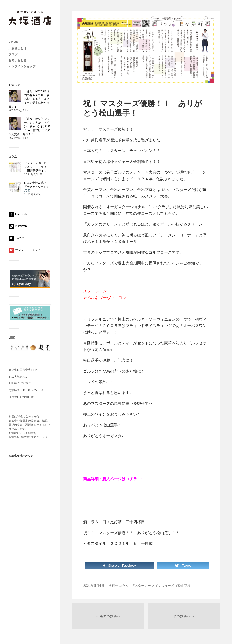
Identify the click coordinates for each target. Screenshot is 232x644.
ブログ (13, 54)
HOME (13, 42)
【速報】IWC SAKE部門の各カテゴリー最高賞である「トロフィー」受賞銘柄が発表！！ (29, 99)
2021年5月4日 (94, 585)
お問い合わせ (18, 60)
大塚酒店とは (18, 48)
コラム (124, 585)
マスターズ (166, 585)
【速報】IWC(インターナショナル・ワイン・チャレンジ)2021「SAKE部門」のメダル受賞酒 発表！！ (29, 126)
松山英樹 (184, 585)
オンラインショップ (22, 66)
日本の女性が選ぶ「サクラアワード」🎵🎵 (37, 187)
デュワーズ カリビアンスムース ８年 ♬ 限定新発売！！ (37, 167)
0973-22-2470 (20, 383)
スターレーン (144, 585)
